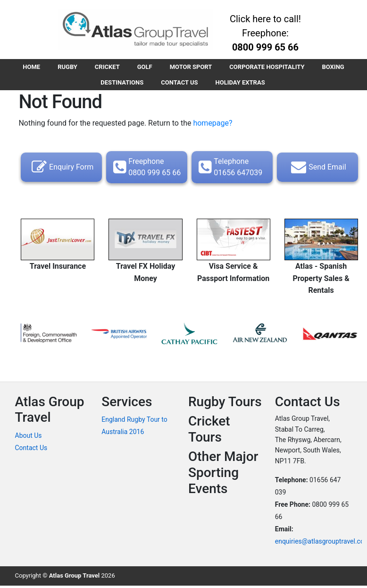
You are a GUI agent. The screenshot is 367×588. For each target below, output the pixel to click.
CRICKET (106, 67)
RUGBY (65, 67)
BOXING (337, 67)
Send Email (317, 169)
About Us (29, 437)
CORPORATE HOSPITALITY (270, 67)
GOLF (145, 67)
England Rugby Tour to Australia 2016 (134, 427)
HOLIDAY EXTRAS (241, 84)
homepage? (213, 125)
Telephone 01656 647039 (229, 169)
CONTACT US (179, 84)
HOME (28, 67)
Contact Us (31, 450)
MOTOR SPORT (192, 67)
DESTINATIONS (121, 84)
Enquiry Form (61, 169)
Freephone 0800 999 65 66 (146, 169)
